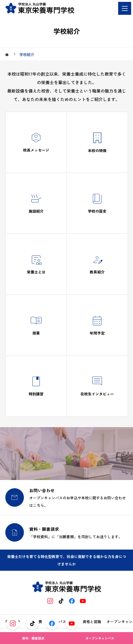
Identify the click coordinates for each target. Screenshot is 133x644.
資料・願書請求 (33, 638)
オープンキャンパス (100, 638)
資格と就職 (92, 622)
